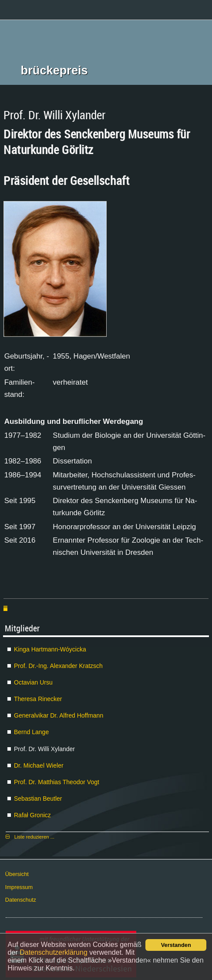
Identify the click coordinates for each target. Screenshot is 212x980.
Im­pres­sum (19, 887)
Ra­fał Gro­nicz (32, 815)
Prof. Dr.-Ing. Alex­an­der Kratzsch (58, 666)
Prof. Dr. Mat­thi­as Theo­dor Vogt (57, 782)
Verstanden (176, 945)
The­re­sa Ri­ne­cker (38, 699)
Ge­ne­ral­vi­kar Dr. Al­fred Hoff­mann (59, 715)
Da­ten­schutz (21, 900)
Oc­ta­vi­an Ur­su (33, 682)
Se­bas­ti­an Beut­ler (38, 799)
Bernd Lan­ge (31, 732)
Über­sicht (17, 874)
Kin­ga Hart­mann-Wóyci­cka (50, 649)
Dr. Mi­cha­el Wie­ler (39, 765)
